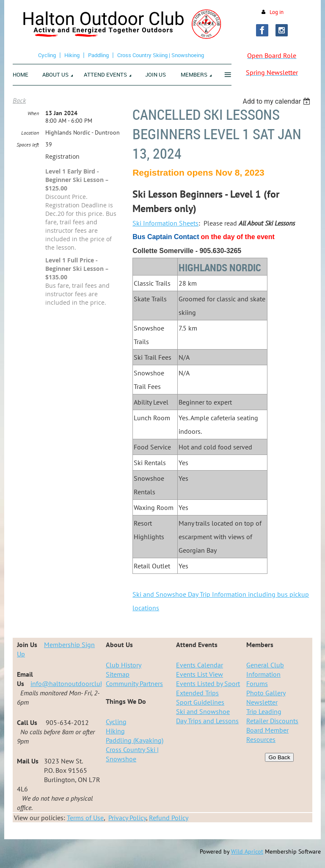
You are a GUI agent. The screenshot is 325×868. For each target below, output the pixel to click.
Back (19, 100)
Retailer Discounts (272, 721)
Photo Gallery (266, 693)
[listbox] (277, 101)
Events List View (200, 674)
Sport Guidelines (200, 702)
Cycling (47, 55)
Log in (277, 12)
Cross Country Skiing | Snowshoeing (161, 55)
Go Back (279, 757)
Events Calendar (200, 665)
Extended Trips (197, 693)
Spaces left (28, 145)
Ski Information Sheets (165, 223)
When (33, 113)
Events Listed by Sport (208, 683)
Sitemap (118, 674)
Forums (257, 683)
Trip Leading (264, 711)
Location (30, 133)
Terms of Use (85, 818)
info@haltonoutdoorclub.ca (71, 683)
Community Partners (134, 683)
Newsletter (262, 702)
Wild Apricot (247, 851)
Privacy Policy (127, 818)
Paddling (98, 55)
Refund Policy (169, 818)
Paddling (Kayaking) (135, 740)
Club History (124, 665)
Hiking (72, 55)
